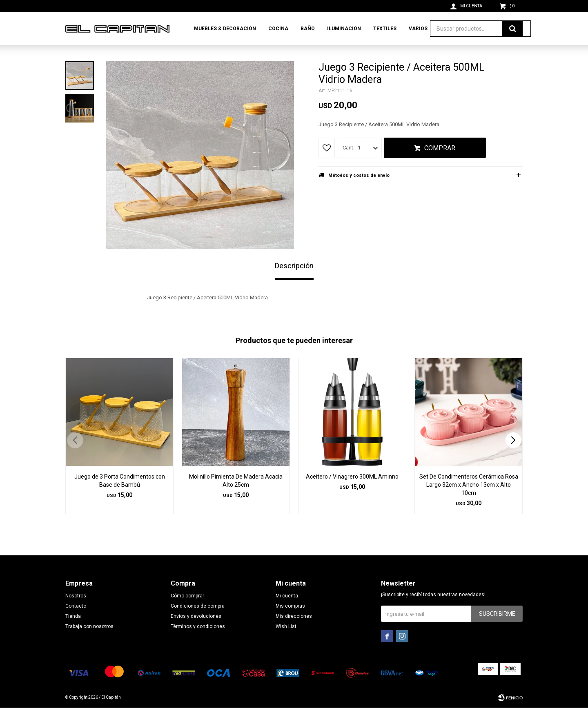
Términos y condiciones (198, 643)
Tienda (73, 633)
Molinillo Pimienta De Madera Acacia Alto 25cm (236, 497)
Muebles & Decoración (225, 29)
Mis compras (290, 622)
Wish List (286, 643)
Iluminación (344, 29)
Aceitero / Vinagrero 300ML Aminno (352, 493)
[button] (513, 457)
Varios (418, 29)
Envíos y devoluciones (196, 633)
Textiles (385, 29)
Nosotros (76, 612)
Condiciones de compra (198, 622)
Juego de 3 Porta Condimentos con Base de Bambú (120, 497)
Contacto (76, 622)
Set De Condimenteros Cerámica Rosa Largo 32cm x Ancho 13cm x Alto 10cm (469, 501)
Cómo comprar (187, 612)
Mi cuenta (287, 612)
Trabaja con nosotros (89, 643)
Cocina (278, 29)
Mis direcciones (294, 633)
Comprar (440, 164)
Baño (308, 29)
